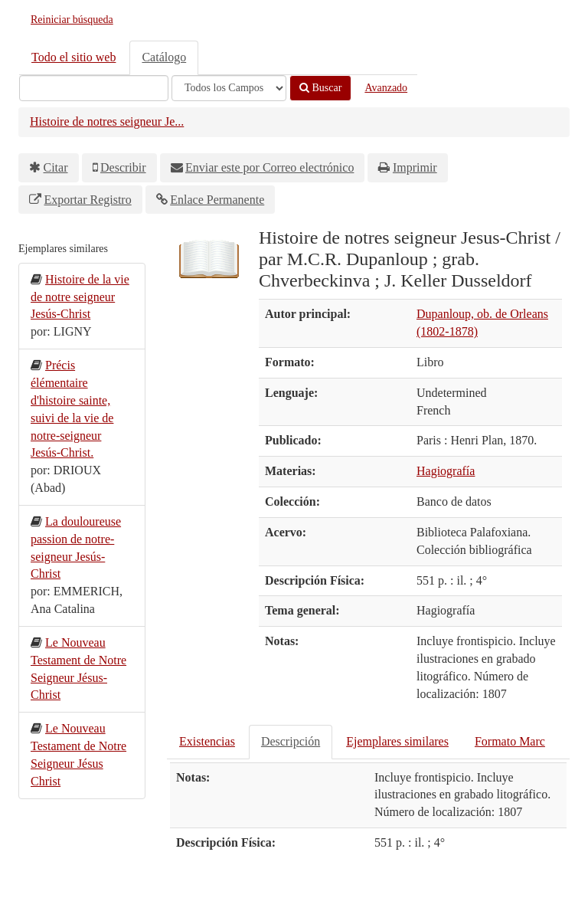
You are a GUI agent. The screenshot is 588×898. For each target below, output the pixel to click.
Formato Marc (510, 741)
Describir (123, 167)
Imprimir (415, 167)
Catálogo (164, 57)
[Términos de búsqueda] (94, 88)
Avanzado (386, 88)
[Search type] (229, 88)
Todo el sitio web (73, 57)
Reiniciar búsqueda (72, 20)
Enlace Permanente (217, 200)
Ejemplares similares (397, 741)
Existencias (207, 741)
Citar (56, 167)
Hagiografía (446, 471)
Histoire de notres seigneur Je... (107, 121)
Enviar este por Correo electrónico (269, 167)
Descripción (291, 741)
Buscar (320, 88)
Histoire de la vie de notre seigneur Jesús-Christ (80, 297)
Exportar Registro (88, 200)
